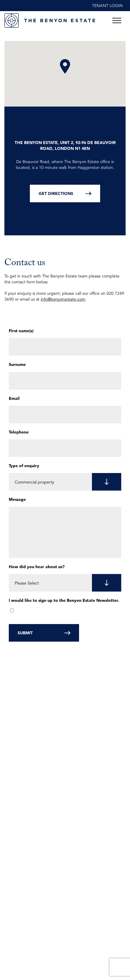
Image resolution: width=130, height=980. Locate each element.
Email (14, 398)
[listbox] (65, 482)
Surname (17, 364)
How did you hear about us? (37, 567)
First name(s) (21, 331)
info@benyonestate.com (63, 299)
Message (17, 499)
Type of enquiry (24, 466)
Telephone (19, 432)
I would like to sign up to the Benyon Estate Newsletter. (64, 600)
